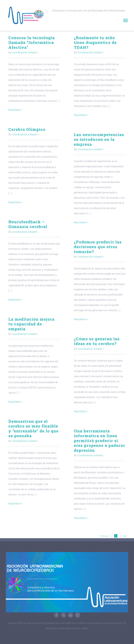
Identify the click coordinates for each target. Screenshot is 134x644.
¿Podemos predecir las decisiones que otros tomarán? (98, 247)
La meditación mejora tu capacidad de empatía (32, 324)
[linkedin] (71, 615)
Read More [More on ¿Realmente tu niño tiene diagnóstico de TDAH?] (80, 115)
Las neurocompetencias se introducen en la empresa (99, 139)
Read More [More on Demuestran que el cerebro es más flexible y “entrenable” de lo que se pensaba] (15, 503)
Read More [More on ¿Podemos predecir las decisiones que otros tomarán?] (80, 319)
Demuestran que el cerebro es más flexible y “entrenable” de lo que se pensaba (33, 428)
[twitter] (63, 615)
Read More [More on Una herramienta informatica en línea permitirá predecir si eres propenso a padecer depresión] (80, 518)
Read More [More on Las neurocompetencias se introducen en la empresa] (80, 222)
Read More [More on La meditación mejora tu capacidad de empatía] (15, 402)
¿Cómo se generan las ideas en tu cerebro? (97, 341)
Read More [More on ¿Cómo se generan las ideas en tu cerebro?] (80, 411)
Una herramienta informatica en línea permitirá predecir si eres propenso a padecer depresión (100, 441)
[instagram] (78, 615)
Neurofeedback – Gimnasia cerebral (28, 224)
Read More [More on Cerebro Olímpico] (15, 202)
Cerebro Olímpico (27, 129)
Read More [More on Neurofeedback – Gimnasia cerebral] (15, 300)
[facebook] (56, 615)
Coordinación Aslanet (24, 52)
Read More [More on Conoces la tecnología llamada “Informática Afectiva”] (15, 110)
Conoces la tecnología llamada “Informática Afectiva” (32, 42)
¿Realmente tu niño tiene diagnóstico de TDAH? (95, 42)
